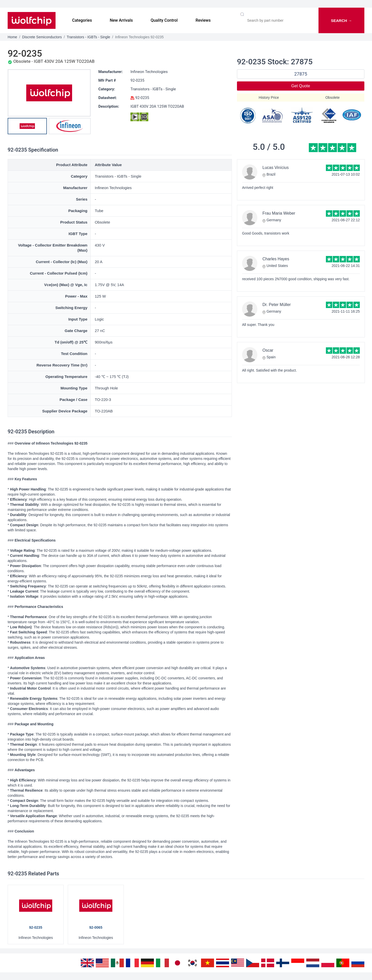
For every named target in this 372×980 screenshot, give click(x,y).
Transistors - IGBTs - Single (89, 37)
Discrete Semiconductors (42, 37)
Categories (82, 20)
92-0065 (96, 927)
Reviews (203, 20)
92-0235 (137, 80)
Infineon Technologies (149, 72)
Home (12, 37)
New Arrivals (121, 20)
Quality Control (164, 20)
